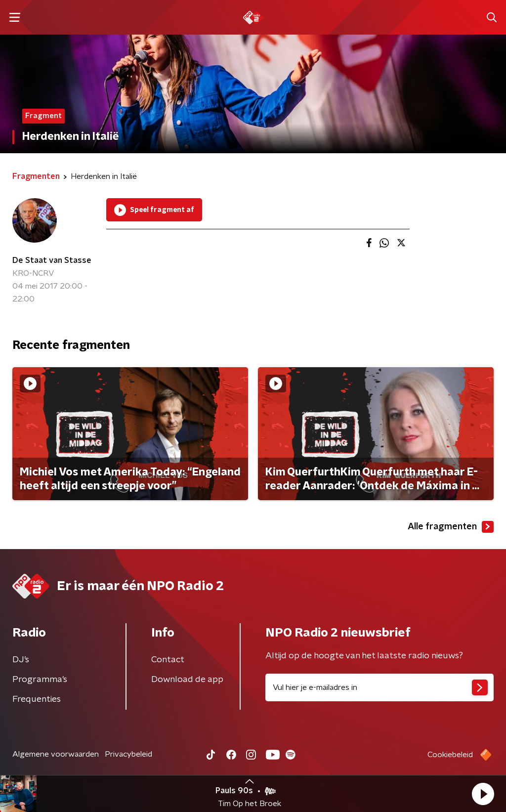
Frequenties (37, 699)
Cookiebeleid (450, 755)
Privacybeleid (128, 754)
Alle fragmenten (451, 527)
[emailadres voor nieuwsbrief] (379, 687)
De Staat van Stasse (52, 260)
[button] (483, 794)
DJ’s (21, 660)
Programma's (40, 680)
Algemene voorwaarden (56, 754)
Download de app (187, 680)
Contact (168, 660)
